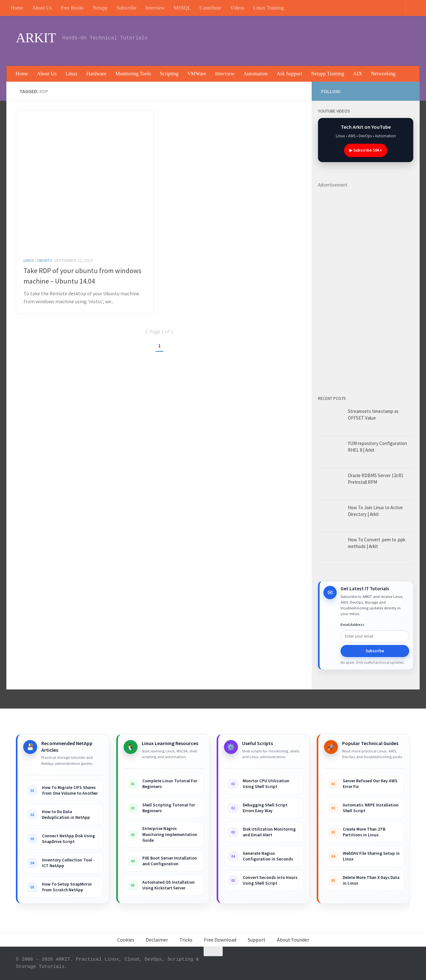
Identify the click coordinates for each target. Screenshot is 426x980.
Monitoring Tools (133, 74)
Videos (237, 8)
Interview (155, 8)
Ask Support (289, 74)
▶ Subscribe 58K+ (366, 150)
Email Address (352, 624)
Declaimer (157, 940)
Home (17, 8)
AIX (358, 74)
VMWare (197, 74)
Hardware (96, 74)
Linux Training (268, 8)
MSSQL (182, 8)
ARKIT (36, 38)
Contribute (210, 8)
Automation (255, 74)
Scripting (169, 74)
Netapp (100, 8)
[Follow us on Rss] (399, 90)
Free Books (72, 8)
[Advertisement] (294, 40)
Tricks (186, 940)
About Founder (293, 940)
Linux (71, 74)
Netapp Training (328, 74)
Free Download (220, 940)
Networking (383, 74)
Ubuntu (45, 260)
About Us (42, 8)
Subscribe (126, 8)
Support (257, 940)
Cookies (126, 940)
